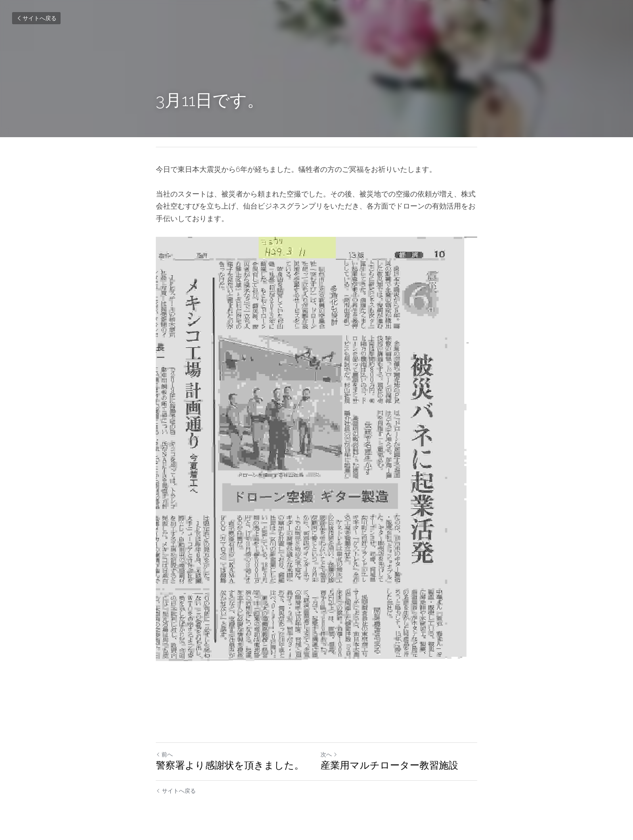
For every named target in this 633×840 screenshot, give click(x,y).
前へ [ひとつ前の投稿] (164, 754)
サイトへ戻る (36, 18)
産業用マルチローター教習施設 (389, 765)
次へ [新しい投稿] (329, 754)
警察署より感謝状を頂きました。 (230, 765)
